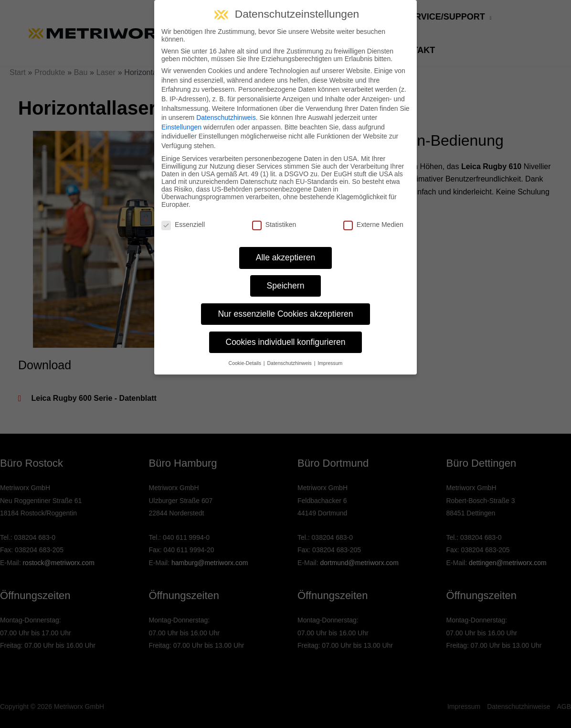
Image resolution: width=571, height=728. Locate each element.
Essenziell (183, 225)
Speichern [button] (286, 286)
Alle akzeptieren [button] (286, 257)
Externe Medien (373, 225)
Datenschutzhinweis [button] (290, 363)
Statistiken (274, 225)
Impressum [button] (330, 363)
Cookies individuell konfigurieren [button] (286, 342)
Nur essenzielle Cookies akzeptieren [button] (285, 314)
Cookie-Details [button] (246, 363)
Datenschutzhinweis (226, 118)
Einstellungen (181, 127)
